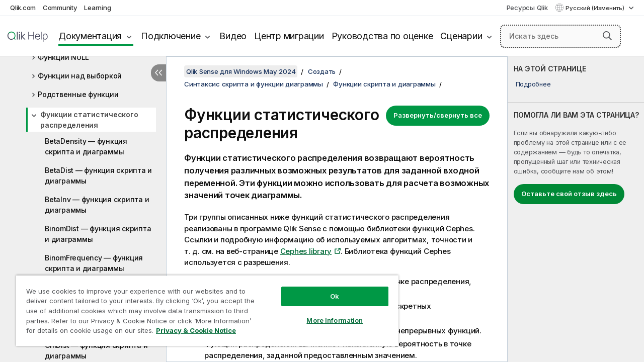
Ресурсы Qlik (527, 8)
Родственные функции (78, 94)
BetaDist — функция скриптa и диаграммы (98, 175)
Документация (90, 36)
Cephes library (306, 251)
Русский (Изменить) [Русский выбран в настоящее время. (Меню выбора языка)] (596, 8)
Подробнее (533, 84)
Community (60, 8)
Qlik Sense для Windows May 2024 (241, 71)
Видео (233, 36)
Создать (322, 71)
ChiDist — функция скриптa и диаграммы (96, 350)
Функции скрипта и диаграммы (384, 84)
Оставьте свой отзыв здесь (569, 194)
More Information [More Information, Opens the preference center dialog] (327, 313)
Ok (327, 289)
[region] (203, 307)
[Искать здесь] (560, 36)
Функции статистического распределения (89, 120)
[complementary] (576, 209)
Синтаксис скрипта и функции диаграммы (254, 84)
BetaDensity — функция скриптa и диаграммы (86, 146)
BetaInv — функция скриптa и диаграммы (97, 205)
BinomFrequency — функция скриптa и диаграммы (94, 263)
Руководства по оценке (382, 36)
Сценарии (461, 36)
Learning (97, 8)
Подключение (171, 36)
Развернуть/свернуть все (438, 115)
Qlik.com (23, 8)
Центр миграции (289, 36)
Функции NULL (63, 57)
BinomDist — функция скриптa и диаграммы (98, 234)
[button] (607, 36)
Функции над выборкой (80, 76)
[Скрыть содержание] (158, 73)
